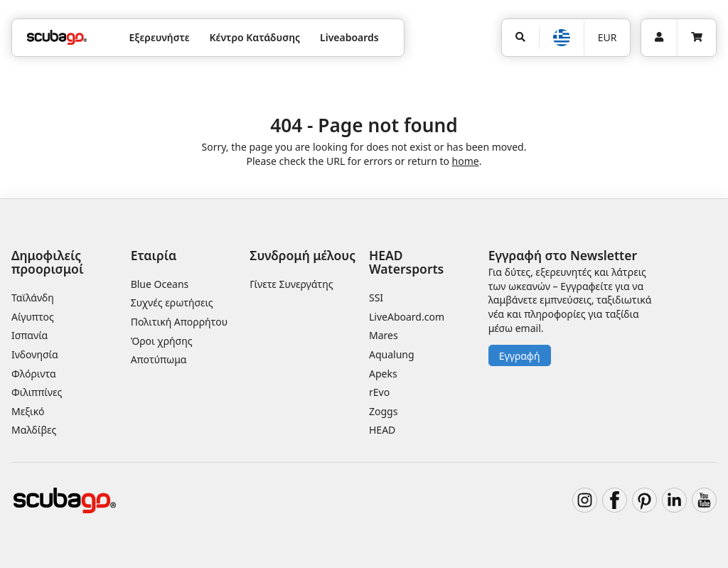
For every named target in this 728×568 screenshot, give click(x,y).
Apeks (383, 374)
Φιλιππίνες (37, 392)
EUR (607, 37)
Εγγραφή (520, 356)
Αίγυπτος (33, 317)
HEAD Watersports (406, 262)
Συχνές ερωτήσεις (172, 302)
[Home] (57, 37)
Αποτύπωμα (159, 359)
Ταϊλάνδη (33, 298)
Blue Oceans (160, 284)
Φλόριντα (34, 374)
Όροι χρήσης (162, 341)
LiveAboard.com (407, 317)
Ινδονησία (35, 354)
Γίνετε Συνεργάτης (291, 284)
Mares (384, 335)
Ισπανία (30, 335)
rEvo (379, 392)
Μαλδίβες (34, 430)
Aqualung (392, 354)
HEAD (382, 430)
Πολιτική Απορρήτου (179, 322)
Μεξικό (28, 411)
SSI (376, 298)
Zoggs (383, 411)
